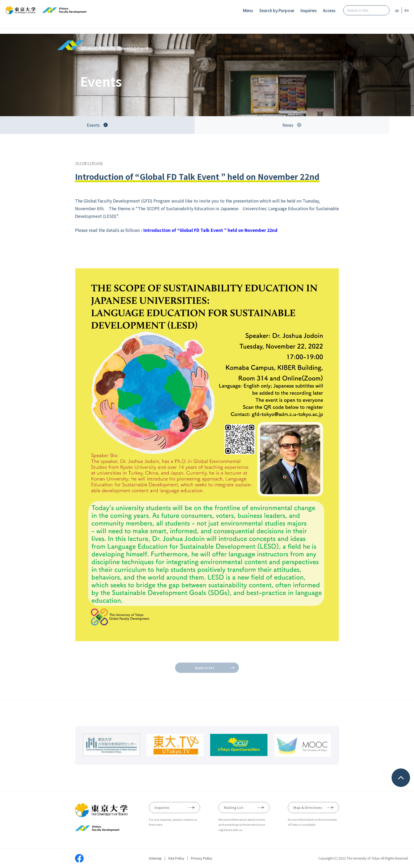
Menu (248, 10)
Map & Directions (308, 807)
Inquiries (309, 10)
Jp (397, 10)
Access (329, 10)
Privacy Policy (202, 858)
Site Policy (176, 858)
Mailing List (234, 807)
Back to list (205, 668)
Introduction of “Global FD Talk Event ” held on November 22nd (211, 230)
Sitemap (155, 858)
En (407, 10)
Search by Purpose (277, 10)
